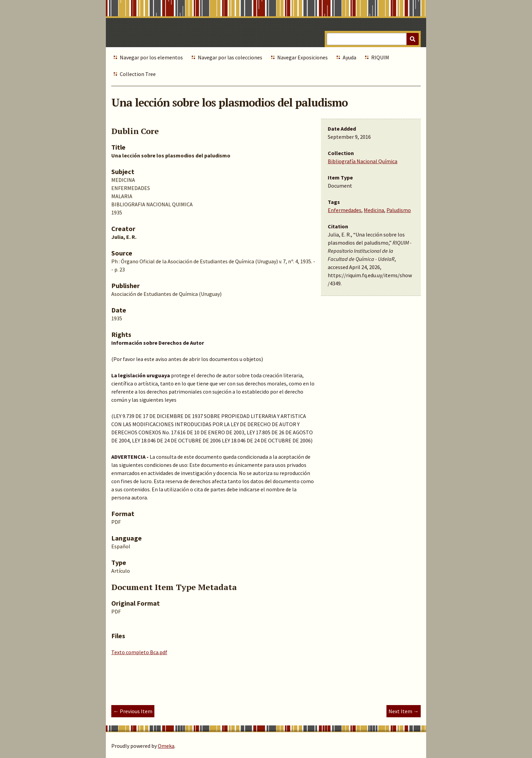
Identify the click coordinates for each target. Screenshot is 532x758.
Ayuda (349, 57)
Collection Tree (138, 74)
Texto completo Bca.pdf (139, 652)
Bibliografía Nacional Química (363, 161)
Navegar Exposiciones (302, 57)
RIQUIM (380, 57)
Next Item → (404, 711)
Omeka (166, 746)
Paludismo (399, 210)
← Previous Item (133, 711)
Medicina (374, 210)
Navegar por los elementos (151, 57)
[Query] (373, 39)
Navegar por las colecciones (230, 57)
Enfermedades (345, 210)
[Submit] (413, 39)
